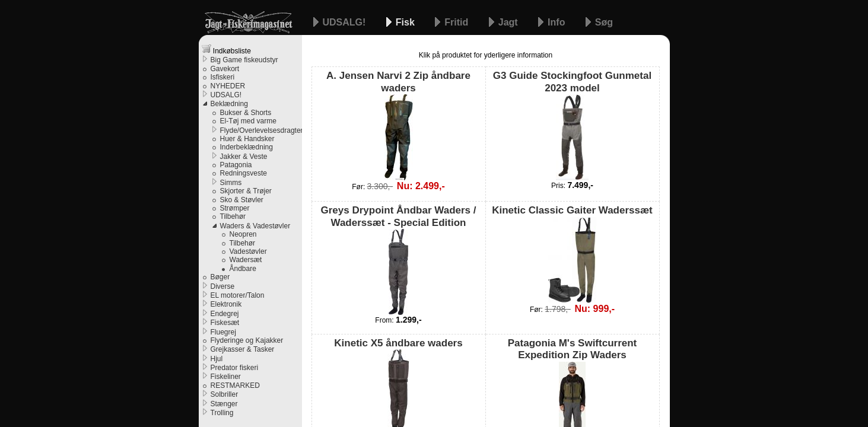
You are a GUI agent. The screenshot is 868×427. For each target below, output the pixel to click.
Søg (604, 22)
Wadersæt (246, 260)
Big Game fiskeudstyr (244, 60)
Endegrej (225, 314)
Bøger (220, 277)
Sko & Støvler (242, 200)
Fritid (457, 22)
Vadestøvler (248, 251)
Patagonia (236, 165)
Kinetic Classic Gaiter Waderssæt (572, 254)
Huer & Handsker (247, 139)
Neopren (243, 234)
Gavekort (225, 69)
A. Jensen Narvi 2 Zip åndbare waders (398, 125)
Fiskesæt (225, 323)
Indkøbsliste (226, 50)
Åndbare (243, 269)
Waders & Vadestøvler (255, 226)
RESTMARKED (235, 385)
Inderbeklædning (247, 147)
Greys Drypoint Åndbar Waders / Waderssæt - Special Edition (399, 260)
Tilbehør (233, 216)
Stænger (224, 404)
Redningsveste (244, 173)
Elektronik (226, 304)
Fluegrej (223, 332)
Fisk (406, 22)
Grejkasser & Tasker (243, 349)
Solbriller (225, 394)
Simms (231, 183)
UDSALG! (346, 22)
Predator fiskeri (235, 368)
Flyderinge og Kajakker (247, 340)
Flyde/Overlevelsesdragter (261, 130)
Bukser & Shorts (246, 113)
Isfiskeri (223, 77)
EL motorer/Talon (238, 295)
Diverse (223, 286)
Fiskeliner (226, 377)
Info (558, 22)
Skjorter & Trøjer (246, 191)
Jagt (509, 22)
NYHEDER (228, 86)
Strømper (235, 208)
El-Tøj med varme (248, 121)
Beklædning (229, 104)
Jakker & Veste (244, 157)
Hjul (217, 359)
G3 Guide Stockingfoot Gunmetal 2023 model (572, 125)
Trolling (222, 413)
